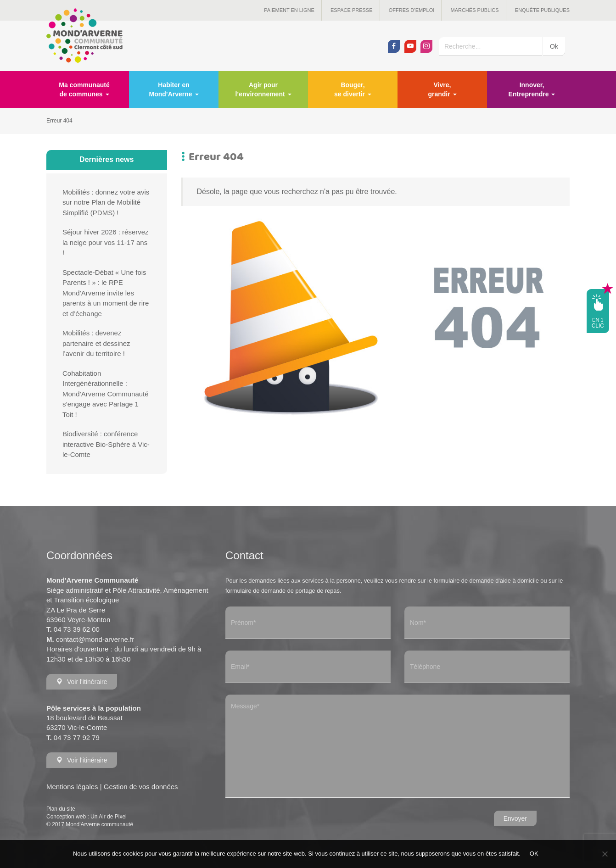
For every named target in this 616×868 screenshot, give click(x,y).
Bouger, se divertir (353, 89)
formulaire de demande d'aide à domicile (486, 581)
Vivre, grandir (442, 89)
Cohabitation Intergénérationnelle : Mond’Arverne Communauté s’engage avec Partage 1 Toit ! (106, 394)
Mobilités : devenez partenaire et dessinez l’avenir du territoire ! (96, 343)
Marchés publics (474, 10)
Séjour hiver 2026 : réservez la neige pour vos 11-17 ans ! (106, 242)
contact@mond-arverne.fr (95, 639)
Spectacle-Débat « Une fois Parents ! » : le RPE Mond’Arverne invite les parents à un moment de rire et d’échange (106, 293)
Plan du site (61, 809)
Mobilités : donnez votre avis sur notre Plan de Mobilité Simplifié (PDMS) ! (106, 202)
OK (534, 854)
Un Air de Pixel (109, 817)
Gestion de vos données (141, 787)
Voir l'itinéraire (82, 682)
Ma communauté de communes (84, 89)
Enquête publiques (542, 10)
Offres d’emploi (412, 10)
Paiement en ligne (289, 10)
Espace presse (352, 10)
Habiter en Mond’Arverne (174, 89)
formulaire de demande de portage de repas (283, 591)
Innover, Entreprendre (532, 89)
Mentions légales (72, 787)
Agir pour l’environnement (263, 89)
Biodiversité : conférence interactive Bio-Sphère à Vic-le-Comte (106, 444)
